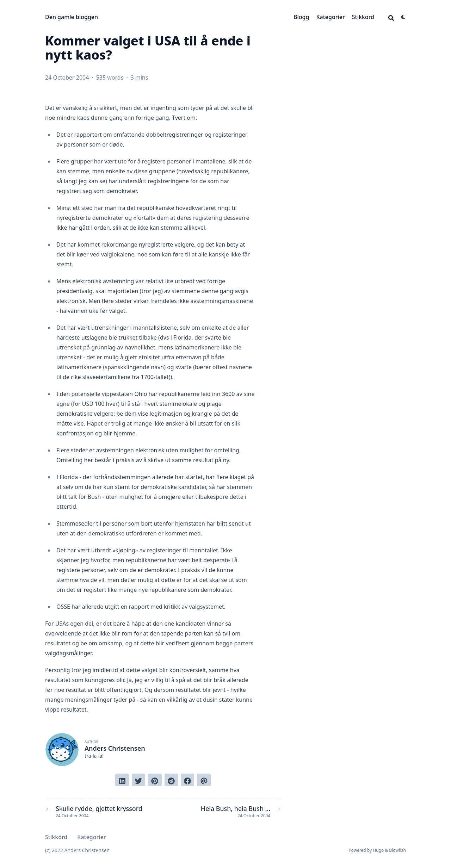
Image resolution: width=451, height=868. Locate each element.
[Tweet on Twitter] (138, 780)
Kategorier (330, 17)
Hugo (378, 850)
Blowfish (397, 850)
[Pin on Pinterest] (155, 780)
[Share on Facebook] (187, 780)
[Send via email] (204, 780)
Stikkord (363, 17)
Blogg (301, 17)
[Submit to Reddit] (171, 780)
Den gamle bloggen (72, 17)
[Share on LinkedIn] (122, 780)
